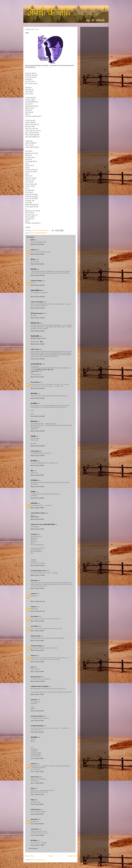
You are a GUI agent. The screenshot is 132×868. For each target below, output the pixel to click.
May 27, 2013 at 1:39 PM (37, 631)
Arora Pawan (34, 616)
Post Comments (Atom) (39, 860)
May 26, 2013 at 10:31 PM (38, 565)
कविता (45, 233)
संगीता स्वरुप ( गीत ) (35, 323)
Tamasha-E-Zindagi (36, 281)
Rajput (33, 800)
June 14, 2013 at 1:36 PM (37, 845)
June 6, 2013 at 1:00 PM (37, 758)
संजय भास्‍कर (34, 840)
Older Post (72, 856)
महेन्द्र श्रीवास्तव (34, 737)
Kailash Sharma (35, 809)
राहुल (32, 471)
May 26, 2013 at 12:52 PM (38, 446)
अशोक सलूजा (34, 503)
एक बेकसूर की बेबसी (39, 233)
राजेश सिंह (33, 436)
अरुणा (32, 240)
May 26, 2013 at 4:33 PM (37, 487)
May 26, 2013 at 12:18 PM (38, 416)
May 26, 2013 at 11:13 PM (38, 575)
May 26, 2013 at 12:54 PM (38, 456)
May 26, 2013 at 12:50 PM (38, 431)
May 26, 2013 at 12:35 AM (38, 359)
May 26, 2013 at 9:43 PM (37, 529)
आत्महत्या (32, 233)
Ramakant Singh (35, 636)
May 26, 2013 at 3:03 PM (37, 475)
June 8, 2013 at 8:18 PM (37, 814)
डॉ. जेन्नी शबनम (34, 480)
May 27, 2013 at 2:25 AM (37, 588)
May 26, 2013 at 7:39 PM (37, 508)
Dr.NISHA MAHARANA (37, 726)
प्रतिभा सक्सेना (34, 394)
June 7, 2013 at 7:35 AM (37, 772)
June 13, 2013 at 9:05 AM (37, 835)
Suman (33, 788)
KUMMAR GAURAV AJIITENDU (39, 686)
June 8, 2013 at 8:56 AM (37, 804)
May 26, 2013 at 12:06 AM (38, 344)
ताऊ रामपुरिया (34, 403)
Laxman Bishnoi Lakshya (38, 513)
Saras (32, 667)
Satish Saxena (35, 777)
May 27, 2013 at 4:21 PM (37, 650)
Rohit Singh (34, 580)
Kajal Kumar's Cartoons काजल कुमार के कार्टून (42, 524)
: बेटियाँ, (41, 342)
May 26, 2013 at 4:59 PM (37, 498)
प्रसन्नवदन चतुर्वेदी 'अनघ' (36, 290)
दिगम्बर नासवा (34, 421)
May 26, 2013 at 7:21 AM (37, 377)
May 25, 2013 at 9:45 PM (37, 244)
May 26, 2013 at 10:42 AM (38, 398)
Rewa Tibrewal (35, 382)
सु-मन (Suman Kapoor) (37, 313)
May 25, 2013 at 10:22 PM (38, 318)
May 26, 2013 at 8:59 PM (37, 519)
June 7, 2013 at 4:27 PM (37, 794)
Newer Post (30, 856)
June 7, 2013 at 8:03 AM (37, 783)
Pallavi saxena (35, 349)
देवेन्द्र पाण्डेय (33, 269)
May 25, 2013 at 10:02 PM (38, 285)
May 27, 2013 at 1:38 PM (37, 621)
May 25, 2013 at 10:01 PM (38, 275)
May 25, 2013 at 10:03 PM (38, 308)
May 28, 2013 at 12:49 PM (38, 681)
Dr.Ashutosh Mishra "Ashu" (39, 571)
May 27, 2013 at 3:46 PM (37, 641)
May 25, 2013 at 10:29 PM (38, 331)
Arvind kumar (35, 829)
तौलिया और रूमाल (35, 517)
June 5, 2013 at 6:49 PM (37, 732)
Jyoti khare (34, 534)
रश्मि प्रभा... (33, 259)
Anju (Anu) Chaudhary (37, 302)
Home (51, 856)
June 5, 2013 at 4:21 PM (37, 721)
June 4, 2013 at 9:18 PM (37, 711)
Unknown (33, 250)
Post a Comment (33, 848)
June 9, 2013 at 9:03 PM (37, 824)
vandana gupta (35, 451)
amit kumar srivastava (37, 716)
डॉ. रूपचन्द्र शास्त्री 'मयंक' (36, 364)
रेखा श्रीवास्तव (34, 461)
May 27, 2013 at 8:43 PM (37, 662)
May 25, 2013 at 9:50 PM (37, 254)
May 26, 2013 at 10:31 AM (38, 388)
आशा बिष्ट (33, 492)
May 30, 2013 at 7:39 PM (37, 694)
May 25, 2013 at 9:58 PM (37, 264)
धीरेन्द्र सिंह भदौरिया (35, 336)
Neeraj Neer (34, 819)
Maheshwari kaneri (36, 677)
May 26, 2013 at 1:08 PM (37, 465)
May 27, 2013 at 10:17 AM (38, 601)
